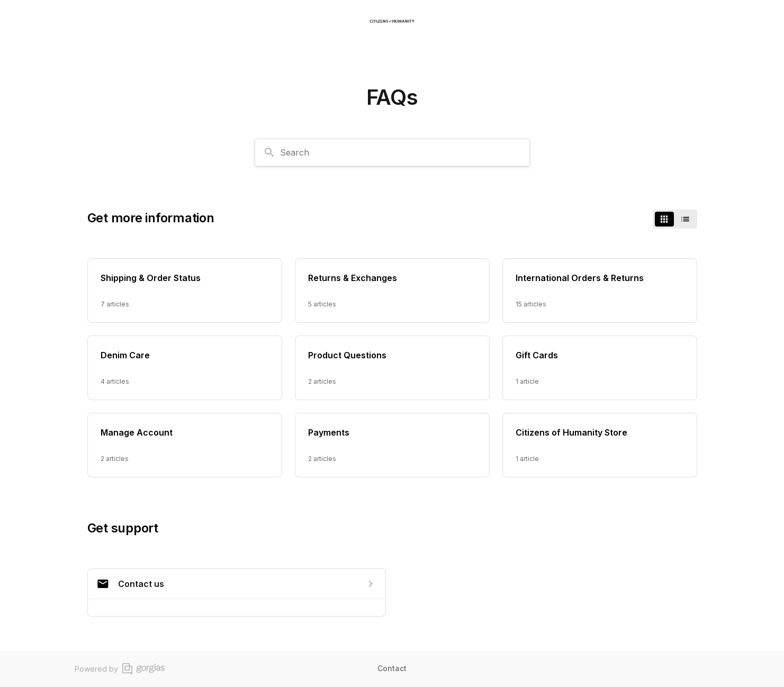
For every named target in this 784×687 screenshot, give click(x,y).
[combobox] (392, 152)
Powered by (120, 669)
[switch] (675, 219)
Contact (392, 668)
